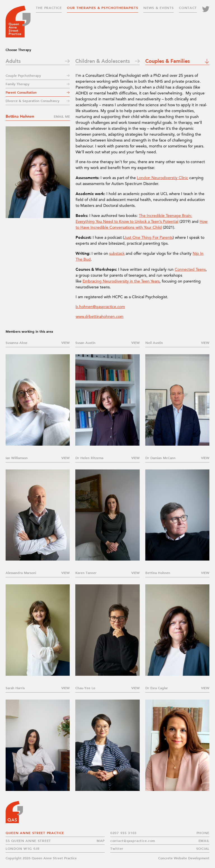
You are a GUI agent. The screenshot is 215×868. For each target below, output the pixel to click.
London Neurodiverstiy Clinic (163, 178)
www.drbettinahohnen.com (100, 317)
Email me (62, 116)
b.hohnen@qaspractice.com (100, 307)
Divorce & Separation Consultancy (32, 101)
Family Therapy (17, 84)
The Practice (49, 8)
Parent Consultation (21, 92)
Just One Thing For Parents (148, 238)
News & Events (158, 8)
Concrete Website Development (184, 858)
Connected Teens (190, 270)
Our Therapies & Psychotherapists (102, 8)
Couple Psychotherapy (23, 76)
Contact (188, 8)
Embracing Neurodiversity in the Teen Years (121, 281)
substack (117, 254)
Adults (13, 61)
